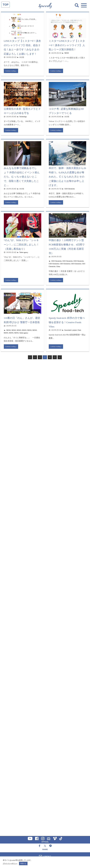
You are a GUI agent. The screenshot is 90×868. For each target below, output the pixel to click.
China (58, 267)
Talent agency (24, 253)
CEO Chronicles (70, 189)
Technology (23, 117)
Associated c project (71, 331)
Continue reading (11, 71)
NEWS (67, 53)
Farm (79, 331)
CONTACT (47, 856)
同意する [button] (23, 863)
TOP (6, 5)
